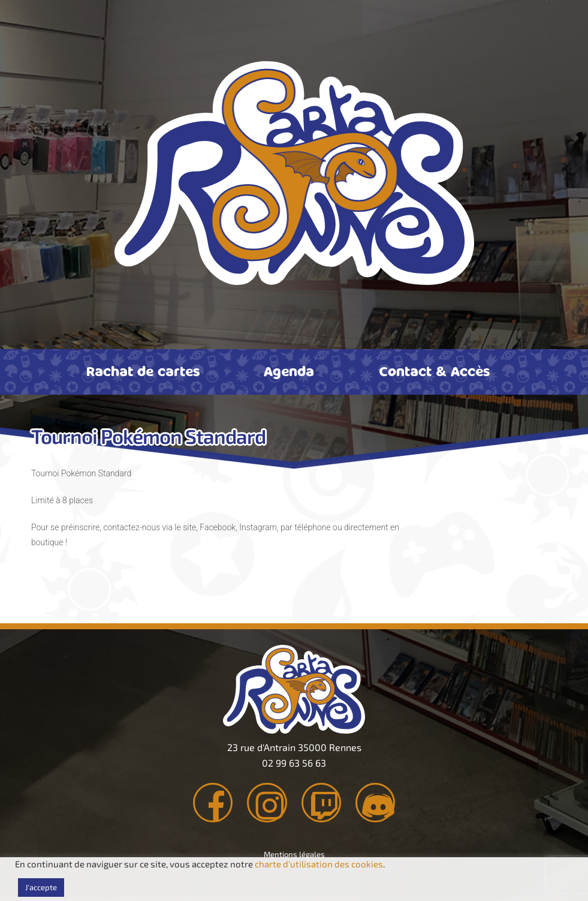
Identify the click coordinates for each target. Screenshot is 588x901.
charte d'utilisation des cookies (319, 864)
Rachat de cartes (143, 371)
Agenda (289, 371)
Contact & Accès (435, 371)
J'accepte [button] (41, 887)
